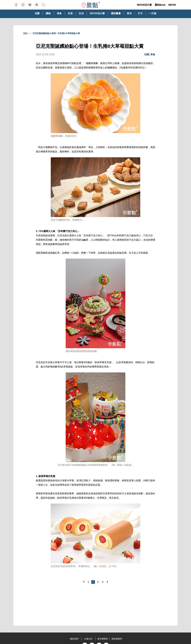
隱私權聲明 (117, 639)
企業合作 (88, 639)
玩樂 (147, 54)
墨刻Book (160, 5)
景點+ (26, 33)
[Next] (107, 582)
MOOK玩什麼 (144, 5)
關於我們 (74, 639)
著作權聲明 (103, 639)
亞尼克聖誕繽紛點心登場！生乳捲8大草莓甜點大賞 (56, 33)
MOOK (172, 5)
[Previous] (84, 582)
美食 (153, 54)
